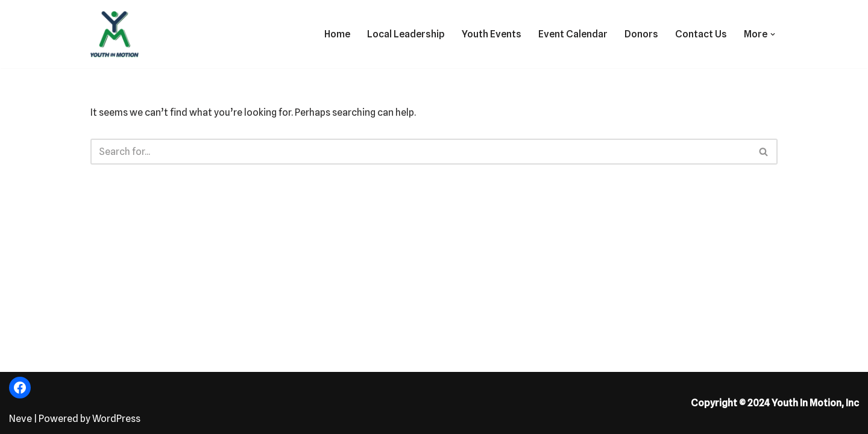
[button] (773, 34)
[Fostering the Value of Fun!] (115, 34)
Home (337, 34)
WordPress (116, 419)
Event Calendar (573, 34)
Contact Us (701, 34)
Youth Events (492, 34)
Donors (641, 34)
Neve (20, 419)
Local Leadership (406, 34)
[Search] (420, 152)
